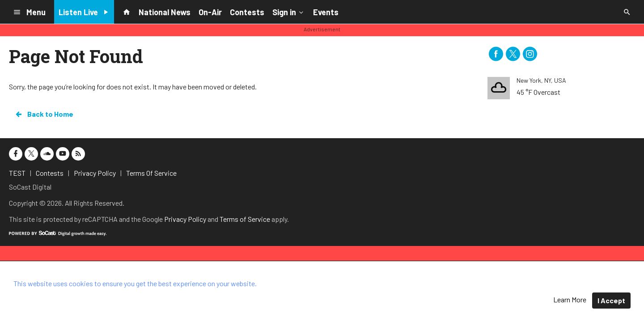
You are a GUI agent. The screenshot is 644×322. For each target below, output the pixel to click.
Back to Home (44, 114)
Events (326, 12)
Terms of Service (245, 219)
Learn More (570, 299)
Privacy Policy (185, 219)
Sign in (289, 12)
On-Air (210, 12)
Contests (247, 12)
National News (165, 12)
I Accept (611, 300)
